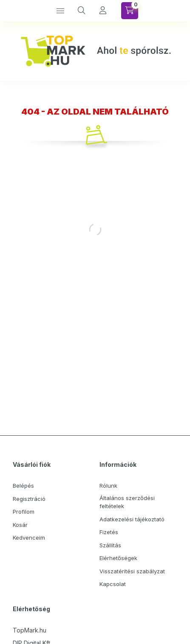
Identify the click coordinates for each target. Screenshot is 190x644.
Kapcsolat (113, 584)
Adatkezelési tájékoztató (132, 519)
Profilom (24, 512)
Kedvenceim (29, 538)
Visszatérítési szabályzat (132, 571)
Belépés (23, 486)
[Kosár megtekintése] (130, 11)
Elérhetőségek (118, 558)
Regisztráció (29, 499)
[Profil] (103, 11)
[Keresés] (82, 11)
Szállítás (110, 545)
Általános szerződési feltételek (127, 502)
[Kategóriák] (60, 11)
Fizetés (109, 532)
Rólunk (108, 486)
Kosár (20, 525)
